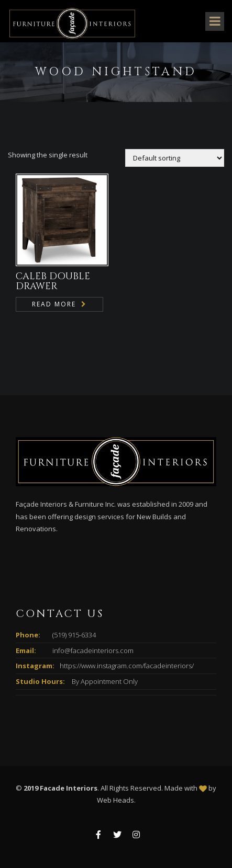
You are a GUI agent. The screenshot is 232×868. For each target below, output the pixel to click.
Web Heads (115, 800)
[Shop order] (175, 158)
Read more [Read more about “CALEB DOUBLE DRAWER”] (54, 304)
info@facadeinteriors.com (93, 650)
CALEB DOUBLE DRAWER (53, 282)
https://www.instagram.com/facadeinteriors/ (127, 666)
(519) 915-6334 (74, 635)
